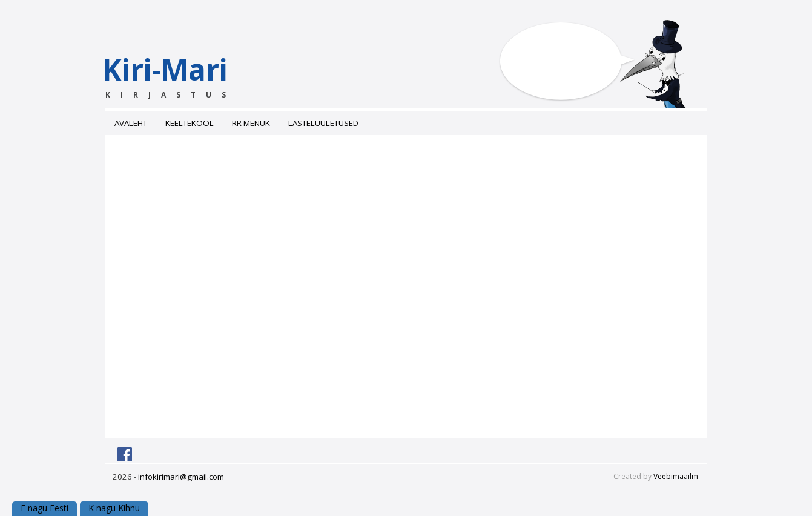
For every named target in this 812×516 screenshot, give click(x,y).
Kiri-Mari (189, 75)
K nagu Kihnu (114, 508)
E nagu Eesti (45, 508)
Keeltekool (190, 123)
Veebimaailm (676, 476)
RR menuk (251, 123)
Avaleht (131, 123)
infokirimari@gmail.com (181, 477)
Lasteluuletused (323, 123)
